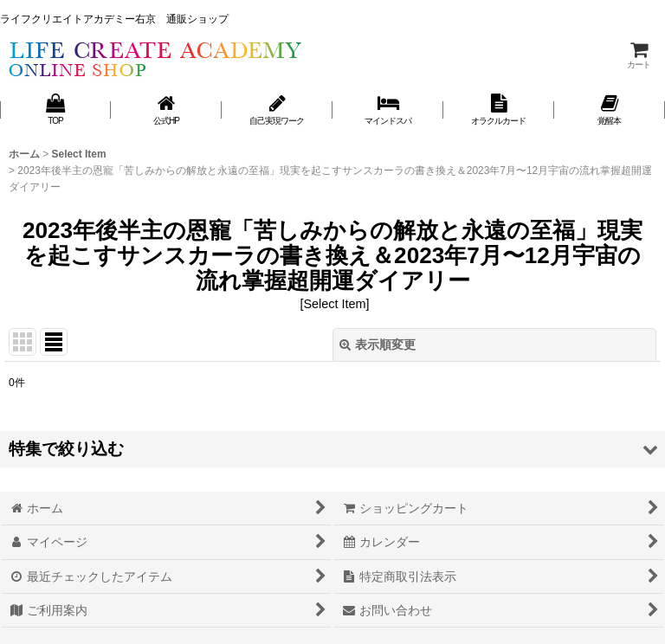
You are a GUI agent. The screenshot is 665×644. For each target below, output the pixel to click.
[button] (332, 449)
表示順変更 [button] (378, 345)
